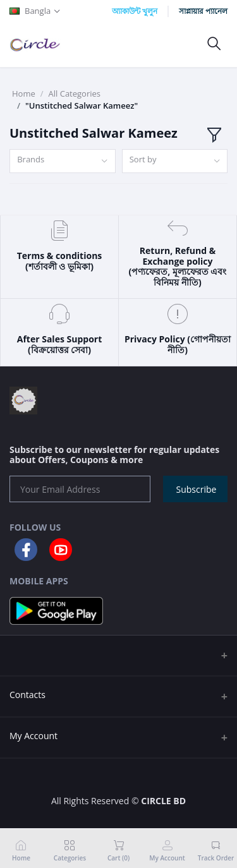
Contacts (27, 695)
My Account (33, 736)
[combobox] (63, 161)
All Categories (75, 93)
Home (24, 93)
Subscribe (197, 489)
